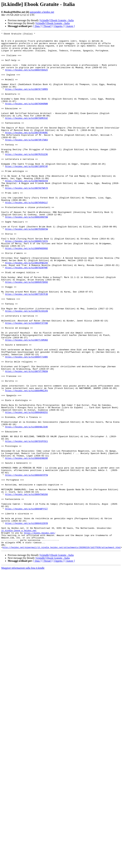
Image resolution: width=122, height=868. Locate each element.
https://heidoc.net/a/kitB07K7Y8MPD (26, 101)
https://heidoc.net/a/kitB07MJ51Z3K (26, 179)
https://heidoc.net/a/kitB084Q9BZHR (26, 543)
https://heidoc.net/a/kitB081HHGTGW (26, 254)
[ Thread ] (47, 26)
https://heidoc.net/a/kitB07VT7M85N (26, 439)
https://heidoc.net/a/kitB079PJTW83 (26, 161)
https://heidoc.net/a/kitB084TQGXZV (26, 77)
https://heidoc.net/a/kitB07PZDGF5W (26, 268)
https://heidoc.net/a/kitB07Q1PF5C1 (26, 523)
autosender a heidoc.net (42, 12)
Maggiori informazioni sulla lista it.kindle (23, 671)
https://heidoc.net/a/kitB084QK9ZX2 (26, 488)
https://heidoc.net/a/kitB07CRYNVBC (26, 153)
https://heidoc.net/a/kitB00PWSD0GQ (26, 292)
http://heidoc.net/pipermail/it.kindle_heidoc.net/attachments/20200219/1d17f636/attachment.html (62, 650)
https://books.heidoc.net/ (40, 633)
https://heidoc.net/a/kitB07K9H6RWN (26, 118)
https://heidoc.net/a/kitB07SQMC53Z (26, 135)
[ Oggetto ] (58, 26)
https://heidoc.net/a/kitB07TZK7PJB (26, 347)
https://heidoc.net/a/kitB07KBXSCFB (26, 211)
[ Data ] (37, 26)
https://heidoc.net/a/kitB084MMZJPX (26, 462)
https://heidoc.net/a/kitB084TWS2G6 (26, 587)
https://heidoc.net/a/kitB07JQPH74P (26, 193)
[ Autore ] (70, 26)
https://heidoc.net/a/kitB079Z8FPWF (26, 315)
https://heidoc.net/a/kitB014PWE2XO (26, 309)
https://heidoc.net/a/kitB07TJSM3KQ (26, 402)
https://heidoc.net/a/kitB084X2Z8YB (26, 622)
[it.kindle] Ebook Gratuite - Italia (57, 20)
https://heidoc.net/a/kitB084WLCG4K (26, 506)
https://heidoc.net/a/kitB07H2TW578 (26, 219)
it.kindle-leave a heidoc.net (19, 630)
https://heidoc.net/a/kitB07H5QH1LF (26, 237)
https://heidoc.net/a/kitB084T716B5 (26, 422)
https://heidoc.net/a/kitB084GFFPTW (26, 564)
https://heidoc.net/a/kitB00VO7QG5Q (26, 332)
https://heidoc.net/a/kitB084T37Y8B (26, 381)
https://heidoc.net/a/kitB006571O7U (26, 283)
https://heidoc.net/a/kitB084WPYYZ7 (26, 604)
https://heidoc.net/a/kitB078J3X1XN (26, 367)
